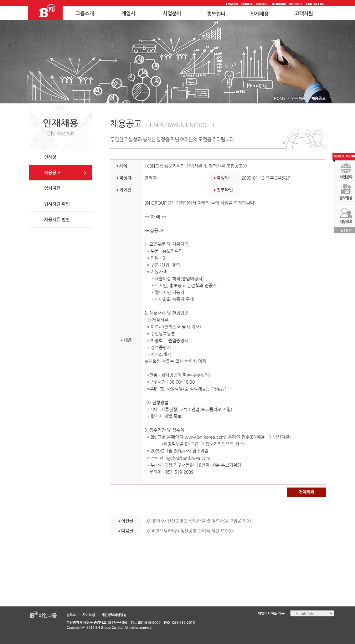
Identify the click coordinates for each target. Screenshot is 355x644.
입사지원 (52, 188)
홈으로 (71, 615)
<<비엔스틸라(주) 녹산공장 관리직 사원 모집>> (190, 531)
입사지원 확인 (57, 204)
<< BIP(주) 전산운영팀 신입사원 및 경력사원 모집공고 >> (199, 521)
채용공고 (52, 172)
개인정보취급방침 (114, 615)
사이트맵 (89, 615)
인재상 (50, 157)
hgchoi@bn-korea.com (188, 458)
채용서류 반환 (57, 219)
